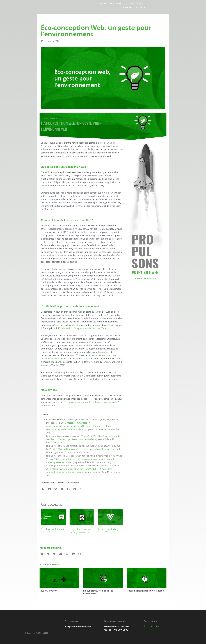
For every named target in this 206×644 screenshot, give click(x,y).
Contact (178, 5)
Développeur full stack (52, 529)
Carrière (165, 5)
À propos (116, 5)
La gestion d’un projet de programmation (81, 531)
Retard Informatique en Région (145, 591)
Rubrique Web (150, 5)
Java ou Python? (49, 591)
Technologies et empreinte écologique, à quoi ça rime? (92, 402)
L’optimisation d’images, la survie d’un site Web (82, 328)
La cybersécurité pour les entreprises (98, 592)
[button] (43, 489)
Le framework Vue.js (108, 529)
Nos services (132, 6)
